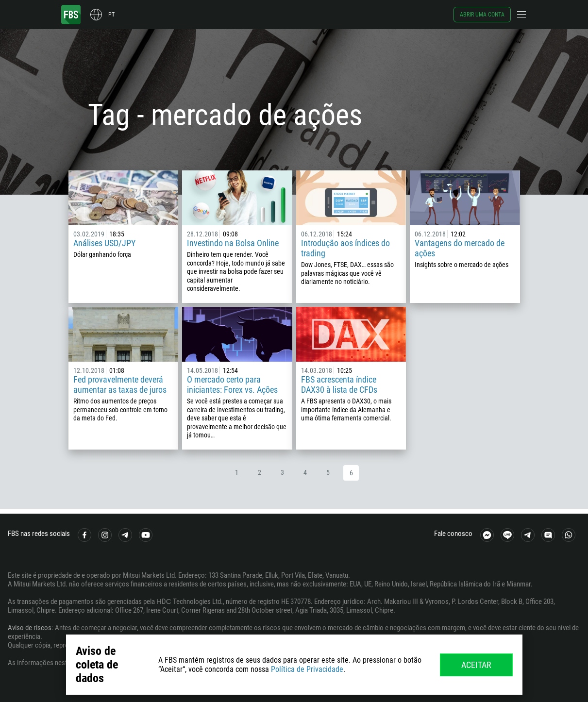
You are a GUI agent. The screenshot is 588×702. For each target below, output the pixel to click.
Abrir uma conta (482, 15)
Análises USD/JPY (104, 243)
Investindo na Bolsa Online (233, 243)
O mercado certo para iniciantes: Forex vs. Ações (232, 384)
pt (111, 15)
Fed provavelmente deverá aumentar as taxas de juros (120, 384)
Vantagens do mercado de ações (460, 248)
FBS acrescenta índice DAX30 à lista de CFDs (339, 384)
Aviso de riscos (30, 628)
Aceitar (476, 665)
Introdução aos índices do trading (345, 248)
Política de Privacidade (307, 669)
